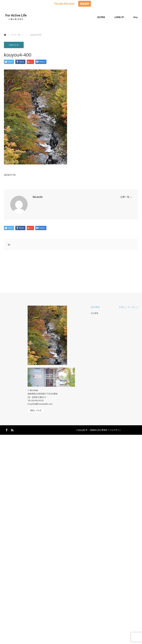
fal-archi (38, 197)
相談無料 (85, 4)
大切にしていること (129, 307)
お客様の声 (119, 17)
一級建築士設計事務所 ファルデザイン (105, 430)
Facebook (6, 430)
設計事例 (101, 17)
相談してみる (36, 410)
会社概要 (95, 313)
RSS (12, 430)
